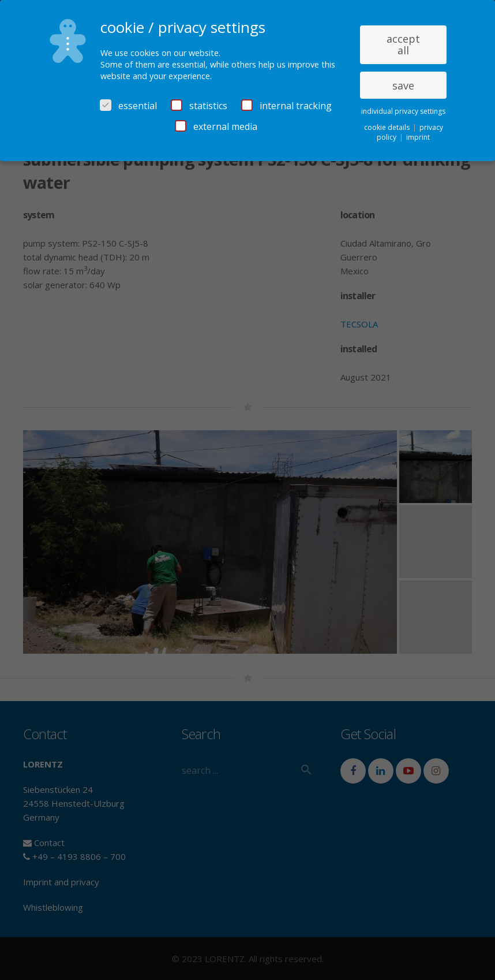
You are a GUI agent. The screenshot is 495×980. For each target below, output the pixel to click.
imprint (418, 137)
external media (216, 126)
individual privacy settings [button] (403, 111)
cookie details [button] (388, 127)
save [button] (403, 85)
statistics (199, 106)
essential (128, 106)
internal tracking (286, 106)
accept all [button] (403, 44)
